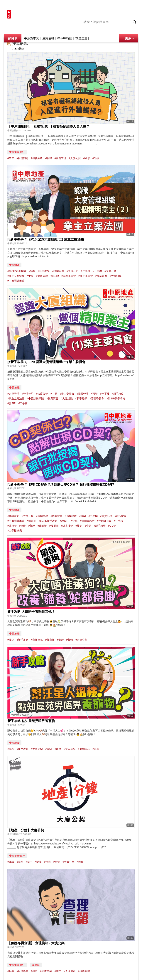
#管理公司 (72, 271)
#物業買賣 (101, 276)
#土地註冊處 (104, 521)
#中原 (30, 276)
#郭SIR (55, 276)
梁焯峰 (36, 965)
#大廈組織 (116, 276)
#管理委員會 (69, 276)
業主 (136, 29)
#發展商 (54, 526)
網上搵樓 (118, 5)
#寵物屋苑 (37, 640)
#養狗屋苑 (70, 749)
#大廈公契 (75, 158)
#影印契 (32, 521)
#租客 (49, 158)
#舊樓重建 (42, 516)
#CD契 (112, 526)
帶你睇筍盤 (65, 38)
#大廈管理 (42, 276)
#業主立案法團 (16, 276)
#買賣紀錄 (106, 516)
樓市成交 (133, 5)
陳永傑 (99, 29)
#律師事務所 (87, 521)
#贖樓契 (12, 526)
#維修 (87, 158)
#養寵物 (50, 640)
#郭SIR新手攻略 (17, 271)
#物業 (38, 862)
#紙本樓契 (67, 526)
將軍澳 (110, 29)
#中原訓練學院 (16, 281)
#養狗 (70, 640)
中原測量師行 (17, 152)
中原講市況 (123, 29)
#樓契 (79, 526)
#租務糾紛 (37, 158)
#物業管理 (58, 271)
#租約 (34, 971)
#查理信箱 (70, 971)
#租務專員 (23, 971)
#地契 (82, 516)
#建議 (11, 862)
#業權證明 (13, 516)
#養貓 (11, 640)
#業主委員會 (86, 276)
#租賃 (57, 862)
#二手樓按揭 (15, 531)
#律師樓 (42, 526)
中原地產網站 (101, 5)
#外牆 (96, 158)
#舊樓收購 (71, 516)
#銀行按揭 (121, 516)
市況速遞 (81, 38)
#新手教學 (44, 271)
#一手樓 (97, 271)
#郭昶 (32, 271)
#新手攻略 (118, 394)
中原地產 (14, 265)
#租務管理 (60, 158)
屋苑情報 (48, 38)
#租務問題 (23, 158)
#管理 (20, 862)
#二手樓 (86, 271)
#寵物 (58, 749)
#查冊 (23, 526)
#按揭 (74, 521)
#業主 (11, 158)
